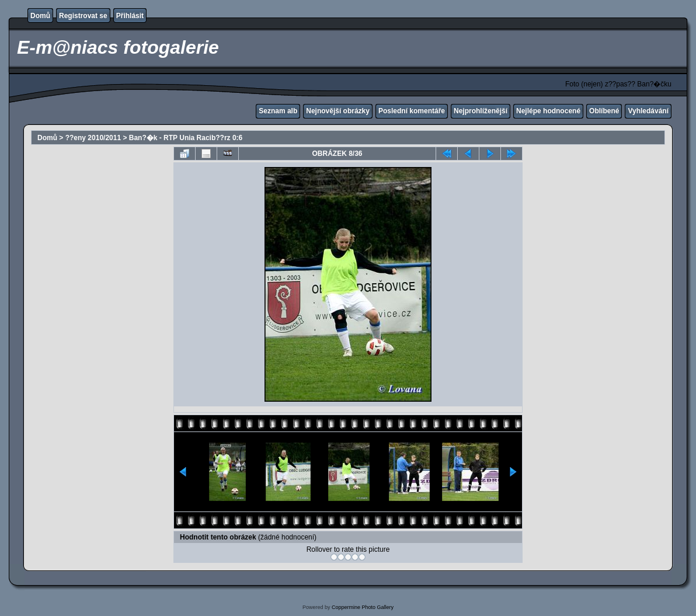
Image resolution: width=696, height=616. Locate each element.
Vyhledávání (648, 111)
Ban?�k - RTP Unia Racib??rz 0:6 (186, 138)
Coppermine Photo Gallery (363, 607)
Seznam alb (278, 111)
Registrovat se (83, 16)
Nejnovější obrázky (338, 111)
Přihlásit (130, 16)
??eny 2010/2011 (93, 138)
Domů (40, 16)
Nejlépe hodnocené (548, 111)
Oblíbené (604, 111)
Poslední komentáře (412, 111)
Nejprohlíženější (481, 111)
